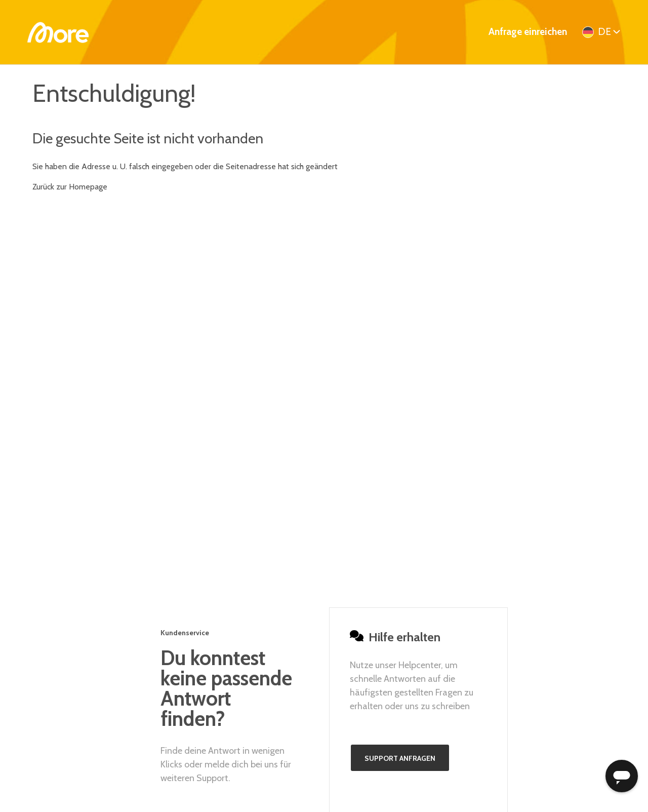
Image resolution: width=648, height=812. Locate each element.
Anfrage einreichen (528, 32)
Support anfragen (400, 758)
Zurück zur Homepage (70, 187)
